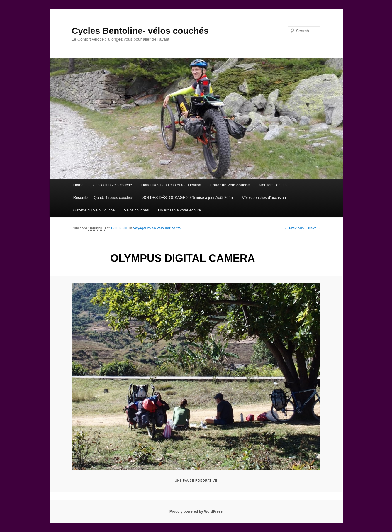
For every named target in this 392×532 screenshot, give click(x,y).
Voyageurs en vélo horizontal (157, 228)
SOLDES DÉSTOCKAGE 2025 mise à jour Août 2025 (188, 198)
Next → (314, 228)
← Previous (294, 228)
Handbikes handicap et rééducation (171, 185)
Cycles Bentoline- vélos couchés (140, 31)
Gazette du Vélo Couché (94, 210)
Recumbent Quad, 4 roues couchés (103, 198)
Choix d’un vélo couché (112, 185)
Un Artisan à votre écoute (179, 210)
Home (78, 185)
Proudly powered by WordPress (196, 511)
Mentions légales (273, 185)
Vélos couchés (136, 210)
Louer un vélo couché (230, 185)
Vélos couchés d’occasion (264, 198)
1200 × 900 (119, 228)
